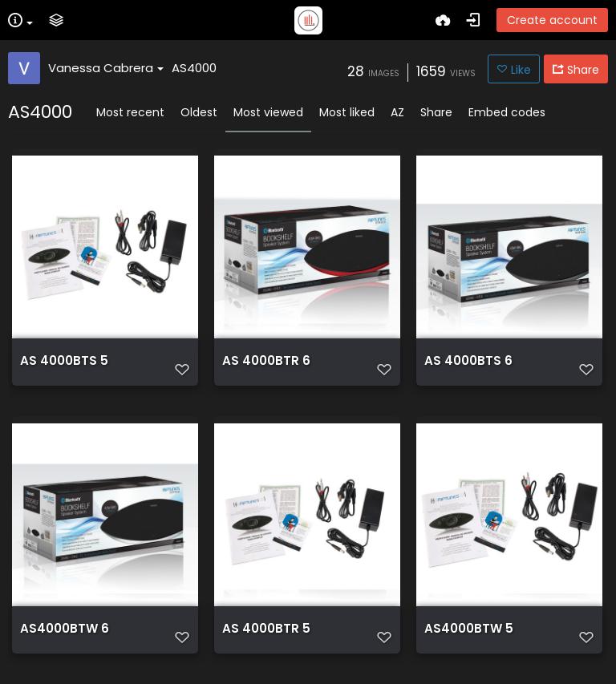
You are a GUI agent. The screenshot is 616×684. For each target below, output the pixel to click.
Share (436, 112)
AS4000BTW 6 (65, 629)
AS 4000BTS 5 (64, 361)
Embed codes (507, 112)
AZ (397, 112)
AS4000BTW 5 (469, 629)
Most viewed (268, 112)
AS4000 (194, 68)
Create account (552, 20)
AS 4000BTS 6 (468, 361)
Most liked (347, 112)
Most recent (130, 112)
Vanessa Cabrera (106, 68)
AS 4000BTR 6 (266, 361)
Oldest (199, 112)
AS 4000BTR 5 (266, 629)
